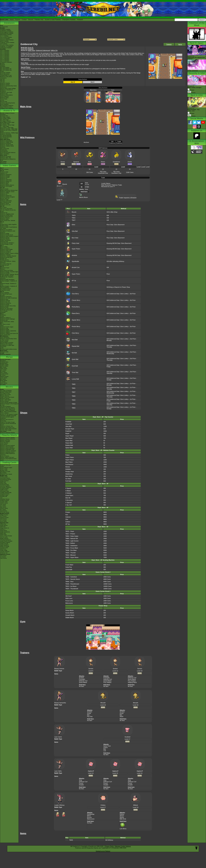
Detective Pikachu (5, 218)
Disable (81, 785)
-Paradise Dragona (5, 542)
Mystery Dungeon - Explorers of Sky (8, 282)
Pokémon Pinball (5, 330)
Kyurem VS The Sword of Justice (9, 414)
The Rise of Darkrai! (5, 406)
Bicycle (74, 212)
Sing (80, 780)
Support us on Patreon (103, 851)
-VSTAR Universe (5, 552)
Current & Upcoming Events (7, 103)
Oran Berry (75, 294)
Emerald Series (4, 374)
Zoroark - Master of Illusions (7, 410)
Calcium (68, 517)
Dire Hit (68, 498)
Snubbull (128, 737)
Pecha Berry (76, 307)
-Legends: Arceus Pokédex (7, 43)
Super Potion (76, 249)
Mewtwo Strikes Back (6, 392)
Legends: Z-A (4, 173)
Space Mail (69, 448)
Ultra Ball (75, 231)
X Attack (68, 491)
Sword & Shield (4, 189)
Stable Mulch (70, 618)
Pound (81, 783)
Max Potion (69, 462)
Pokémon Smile (4, 200)
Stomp (122, 817)
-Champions (3, 78)
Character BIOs (4, 362)
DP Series (3, 375)
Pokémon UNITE (5, 182)
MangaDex (3, 361)
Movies (9, 387)
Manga (9, 357)
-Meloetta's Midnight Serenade (8, 416)
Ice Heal (68, 479)
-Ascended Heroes (5, 478)
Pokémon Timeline (5, 83)
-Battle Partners (4, 538)
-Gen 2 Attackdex (5, 52)
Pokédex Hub (39, 20)
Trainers (169, 44)
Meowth (103, 703)
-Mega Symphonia (5, 532)
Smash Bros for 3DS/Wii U (7, 243)
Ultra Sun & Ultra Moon (6, 209)
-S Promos (3, 557)
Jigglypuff (91, 771)
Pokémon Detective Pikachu (8, 433)
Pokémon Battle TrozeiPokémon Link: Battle (9, 228)
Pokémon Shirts (4, 98)
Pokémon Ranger (5, 305)
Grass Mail (69, 441)
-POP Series (3, 521)
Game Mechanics (5, 74)
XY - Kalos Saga (4, 126)
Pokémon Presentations (6, 95)
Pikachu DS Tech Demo (6, 308)
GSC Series (3, 370)
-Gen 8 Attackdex (5, 60)
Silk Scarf (68, 596)
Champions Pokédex (69, 20)
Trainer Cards (4, 469)
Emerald (2, 295)
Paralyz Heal (69, 472)
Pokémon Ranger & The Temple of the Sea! (9, 404)
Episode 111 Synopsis (195, 88)
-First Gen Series (5, 512)
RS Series (3, 371)
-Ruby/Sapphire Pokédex (7, 32)
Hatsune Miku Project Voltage (8, 88)
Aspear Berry (76, 320)
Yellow (2, 326)
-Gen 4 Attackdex (5, 54)
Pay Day (90, 717)
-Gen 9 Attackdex (5, 61)
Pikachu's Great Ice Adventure (8, 451)
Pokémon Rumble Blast (6, 257)
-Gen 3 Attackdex (5, 53)
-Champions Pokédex (6, 48)
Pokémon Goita (4, 352)
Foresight (82, 679)
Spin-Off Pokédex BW (6, 70)
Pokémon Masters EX (6, 181)
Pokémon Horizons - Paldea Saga (9, 133)
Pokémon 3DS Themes (6, 344)
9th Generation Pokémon (7, 106)
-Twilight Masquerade (6, 493)
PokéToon (3, 147)
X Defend (68, 493)
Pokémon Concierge (6, 156)
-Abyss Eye (3, 524)
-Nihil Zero (3, 527)
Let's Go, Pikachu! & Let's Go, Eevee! (8, 211)
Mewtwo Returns (5, 396)
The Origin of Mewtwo (6, 391)
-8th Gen (2, 81)
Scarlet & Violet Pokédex (53, 20)
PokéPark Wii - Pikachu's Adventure (7, 278)
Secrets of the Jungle (6, 430)
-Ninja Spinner (4, 525)
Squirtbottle (75, 261)
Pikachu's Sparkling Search (7, 452)
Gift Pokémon (112, 142)
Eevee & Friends (5, 456)
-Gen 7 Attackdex (5, 58)
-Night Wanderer (4, 545)
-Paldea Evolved (4, 500)
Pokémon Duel (4, 242)
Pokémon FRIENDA (5, 354)
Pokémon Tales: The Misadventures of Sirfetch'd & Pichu (8, 159)
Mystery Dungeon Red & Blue (8, 306)
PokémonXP (3, 87)
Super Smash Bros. (5, 335)
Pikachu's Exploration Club (7, 449)
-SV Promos (3, 516)
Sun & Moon (3, 207)
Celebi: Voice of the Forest (7, 397)
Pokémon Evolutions (6, 143)
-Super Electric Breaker (6, 541)
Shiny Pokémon (4, 138)
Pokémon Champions (6, 175)
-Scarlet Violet (4, 502)
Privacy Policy (109, 846)
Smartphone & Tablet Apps (7, 345)
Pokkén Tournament (5, 240)
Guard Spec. (69, 495)
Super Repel (69, 436)
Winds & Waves (4, 169)
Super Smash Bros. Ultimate (8, 221)
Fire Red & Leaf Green (6, 294)
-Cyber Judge (4, 550)
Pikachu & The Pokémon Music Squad (8, 459)
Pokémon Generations (6, 141)
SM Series (3, 384)
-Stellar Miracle (4, 544)
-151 (1, 498)
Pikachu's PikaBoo (5, 442)
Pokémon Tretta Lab (5, 251)
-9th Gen (2, 79)
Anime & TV (9, 111)
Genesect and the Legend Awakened (7, 418)
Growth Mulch (70, 615)
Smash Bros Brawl (5, 290)
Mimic (89, 816)
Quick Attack (83, 682)
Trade (103, 178)
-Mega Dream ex (5, 528)
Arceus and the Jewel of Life (8, 409)
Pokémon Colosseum (6, 297)
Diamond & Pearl (5, 268)
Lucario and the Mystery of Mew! (9, 402)
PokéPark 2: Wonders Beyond (8, 256)
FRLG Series (4, 373)
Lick (105, 751)
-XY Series (3, 506)
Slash (122, 717)
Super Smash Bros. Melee (7, 322)
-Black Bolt (3, 482)
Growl (89, 713)
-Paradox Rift (4, 496)
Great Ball (69, 424)
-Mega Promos (4, 515)
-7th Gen (2, 82)
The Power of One (5, 393)
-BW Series (3, 507)
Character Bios (4, 116)
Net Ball (74, 353)
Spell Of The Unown (5, 395)
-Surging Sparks (4, 489)
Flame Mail (69, 443)
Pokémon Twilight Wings (7, 142)
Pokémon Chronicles (6, 134)
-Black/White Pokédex (6, 35)
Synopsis (191, 113)
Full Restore (69, 464)
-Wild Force (3, 549)
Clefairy (103, 805)
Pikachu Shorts (9, 435)
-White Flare (3, 483)
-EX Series (3, 510)
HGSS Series (4, 378)
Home (12, 20)
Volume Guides (4, 366)
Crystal (2, 316)
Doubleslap (91, 814)
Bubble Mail (69, 445)
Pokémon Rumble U (5, 252)
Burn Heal (75, 238)
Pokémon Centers (5, 85)
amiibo (2, 348)
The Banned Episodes (6, 137)
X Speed (68, 488)
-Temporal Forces (5, 494)
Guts (86, 189)
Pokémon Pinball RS (6, 303)
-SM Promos (3, 519)
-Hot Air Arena (4, 537)
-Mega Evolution (4, 481)
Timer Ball (75, 372)
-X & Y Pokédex (4, 36)
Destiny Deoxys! (4, 401)
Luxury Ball (75, 379)
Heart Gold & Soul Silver (7, 270)
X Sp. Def (69, 505)
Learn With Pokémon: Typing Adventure (8, 262)
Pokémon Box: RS (5, 302)
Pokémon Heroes (5, 399)
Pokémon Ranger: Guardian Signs (9, 272)
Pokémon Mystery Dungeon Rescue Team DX (7, 198)
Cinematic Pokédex (5, 73)
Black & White (4, 247)
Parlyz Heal (75, 243)
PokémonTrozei (4, 307)
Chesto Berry (76, 300)
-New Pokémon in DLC (6, 107)
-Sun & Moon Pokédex (6, 37)
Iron (67, 515)
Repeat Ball (75, 346)
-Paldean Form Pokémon (7, 108)
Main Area (93, 90)
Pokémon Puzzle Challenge (7, 319)
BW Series (3, 379)
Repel (67, 433)
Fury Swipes (107, 682)
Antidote (74, 255)
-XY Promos (3, 520)
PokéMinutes (4, 150)
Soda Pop (69, 567)
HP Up (74, 281)
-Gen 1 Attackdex (5, 50)
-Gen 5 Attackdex (5, 56)
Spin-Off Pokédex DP (6, 69)
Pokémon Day (4, 94)
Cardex (2, 71)
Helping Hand (132, 682)
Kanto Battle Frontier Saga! (7, 122)
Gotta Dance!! (4, 444)
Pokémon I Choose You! (7, 426)
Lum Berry (123, 828)
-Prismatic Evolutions (6, 487)
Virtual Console (4, 341)
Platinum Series (4, 377)
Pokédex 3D (3, 259)
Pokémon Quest (4, 219)
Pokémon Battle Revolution (7, 280)
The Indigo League (5, 117)
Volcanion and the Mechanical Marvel (8, 424)
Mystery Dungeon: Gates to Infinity (9, 253)
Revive (68, 467)
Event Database (4, 104)
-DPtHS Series (4, 508)
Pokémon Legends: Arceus (7, 192)
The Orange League (5, 118)
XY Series (3, 382)
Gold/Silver (3, 315)
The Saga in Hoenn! (5, 121)
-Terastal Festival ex (5, 540)
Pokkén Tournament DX (6, 217)
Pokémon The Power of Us (7, 427)
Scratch (81, 678)
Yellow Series (4, 369)
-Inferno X (3, 529)
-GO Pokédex (4, 44)
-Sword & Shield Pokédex (7, 40)
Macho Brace (83, 197)
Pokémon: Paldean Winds (7, 146)
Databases (9, 23)
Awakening (69, 474)
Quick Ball (75, 359)
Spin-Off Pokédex (5, 67)
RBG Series (3, 367)
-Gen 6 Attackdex (5, 57)
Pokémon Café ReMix (6, 180)
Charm (106, 747)
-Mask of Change (5, 546)
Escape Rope (70, 429)
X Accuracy (69, 500)
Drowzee (134, 198)
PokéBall (68, 422)
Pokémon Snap (4, 328)
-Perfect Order (4, 477)
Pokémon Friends (5, 177)
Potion (67, 455)
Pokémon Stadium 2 (5, 318)
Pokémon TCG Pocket (6, 186)
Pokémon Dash (4, 299)
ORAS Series (4, 383)
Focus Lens (69, 601)
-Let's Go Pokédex (5, 39)
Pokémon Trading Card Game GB (9, 333)
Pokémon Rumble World (7, 235)
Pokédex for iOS (4, 265)
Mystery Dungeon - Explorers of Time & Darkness (8, 287)
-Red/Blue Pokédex (5, 29)
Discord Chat (4, 102)
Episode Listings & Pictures (7, 113)
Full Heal (68, 481)
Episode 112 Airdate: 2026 (194, 110)
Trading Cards (9, 462)
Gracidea (75, 287)
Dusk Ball (75, 366)
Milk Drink (123, 819)
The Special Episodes (6, 135)
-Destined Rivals (4, 485)
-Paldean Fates (4, 495)
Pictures (191, 93)
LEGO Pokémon (4, 96)
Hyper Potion (70, 460)
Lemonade (69, 569)
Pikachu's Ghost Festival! (7, 447)
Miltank (136, 805)
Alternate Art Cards (5, 472)
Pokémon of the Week (6, 77)
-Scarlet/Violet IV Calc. (6, 75)
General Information (5, 359)
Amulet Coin (76, 267)
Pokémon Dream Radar (6, 249)
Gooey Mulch (70, 613)
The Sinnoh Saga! (5, 124)
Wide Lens (69, 598)
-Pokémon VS (4, 553)
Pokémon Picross (5, 238)
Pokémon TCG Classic (6, 474)
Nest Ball (75, 340)
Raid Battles (3, 473)
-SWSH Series (4, 503)
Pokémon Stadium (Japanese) (8, 331)
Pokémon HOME (5, 193)
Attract (122, 816)
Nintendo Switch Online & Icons (8, 349)
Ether (73, 225)
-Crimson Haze (4, 548)
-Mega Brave (4, 531)
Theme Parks (4, 99)
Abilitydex (3, 66)
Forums (18, 20)
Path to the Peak (5, 149)
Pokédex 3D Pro (4, 260)
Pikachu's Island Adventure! (7, 448)
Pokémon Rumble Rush (6, 215)
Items (180, 44)
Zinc (67, 519)
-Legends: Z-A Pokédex (6, 46)
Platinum (2, 269)
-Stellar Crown (4, 490)
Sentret (91, 669)
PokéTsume (3, 163)
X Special (68, 503)
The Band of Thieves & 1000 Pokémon (8, 232)
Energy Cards (4, 470)
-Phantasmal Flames (6, 479)
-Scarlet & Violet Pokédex (7, 45)
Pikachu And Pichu (5, 440)
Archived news (4, 27)
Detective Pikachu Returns (7, 185)
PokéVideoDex (4, 151)
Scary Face (107, 746)
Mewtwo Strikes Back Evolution (8, 429)
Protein (68, 512)
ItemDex (2, 64)
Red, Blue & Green (5, 324)
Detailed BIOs (4, 363)
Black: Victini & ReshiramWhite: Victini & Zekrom (8, 412)
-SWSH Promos (4, 517)
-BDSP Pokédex (4, 41)
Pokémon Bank (4, 226)
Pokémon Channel (5, 301)
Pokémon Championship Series (8, 86)
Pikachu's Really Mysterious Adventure (7, 454)
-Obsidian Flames (5, 499)
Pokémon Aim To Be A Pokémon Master (9, 131)
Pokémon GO (4, 179)
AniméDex (3, 114)
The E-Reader (4, 311)
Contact (24, 20)
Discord (31, 20)
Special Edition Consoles (7, 343)
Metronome (69, 603)
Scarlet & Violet (4, 172)
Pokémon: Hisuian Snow (7, 145)
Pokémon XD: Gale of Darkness (9, 298)
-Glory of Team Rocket (6, 536)
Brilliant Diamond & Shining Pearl (9, 190)
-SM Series (3, 504)
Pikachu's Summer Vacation (7, 438)
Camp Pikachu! (4, 443)
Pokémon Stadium (5, 332)
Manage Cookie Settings (123, 846)
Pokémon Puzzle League (7, 327)
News (2, 25)
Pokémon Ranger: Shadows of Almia (8, 284)
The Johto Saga (4, 120)
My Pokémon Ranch (5, 289)
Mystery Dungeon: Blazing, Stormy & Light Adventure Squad (9, 275)
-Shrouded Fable (5, 491)
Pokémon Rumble (5, 273)
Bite (88, 715)
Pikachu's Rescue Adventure (8, 439)
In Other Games (4, 340)
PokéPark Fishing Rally (6, 310)
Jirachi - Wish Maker (6, 400)
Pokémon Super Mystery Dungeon (9, 236)
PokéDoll (68, 431)
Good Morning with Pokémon (8, 153)
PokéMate (3, 312)
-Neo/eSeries (4, 511)
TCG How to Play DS (6, 264)
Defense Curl (83, 681)
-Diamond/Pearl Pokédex (7, 33)
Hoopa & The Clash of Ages (7, 422)
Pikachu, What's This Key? (7, 457)
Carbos (68, 522)
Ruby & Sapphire (5, 293)
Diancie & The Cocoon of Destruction (7, 420)
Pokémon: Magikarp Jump (7, 214)
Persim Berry (76, 326)
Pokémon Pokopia (5, 176)
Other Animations (5, 154)
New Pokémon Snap (6, 202)
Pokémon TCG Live (5, 205)
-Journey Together (5, 486)
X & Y (2, 223)
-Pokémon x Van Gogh (6, 92)
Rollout (122, 814)
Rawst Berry (76, 313)
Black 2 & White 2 (5, 248)
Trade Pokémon (119, 142)
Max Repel (69, 438)
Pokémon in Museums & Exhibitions (7, 90)
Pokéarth (80, 20)
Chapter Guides (4, 365)
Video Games (9, 165)
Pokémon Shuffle (5, 234)
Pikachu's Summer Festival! (7, 446)
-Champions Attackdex (6, 62)
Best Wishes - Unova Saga (7, 125)
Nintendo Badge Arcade (6, 244)
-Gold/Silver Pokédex (6, 31)
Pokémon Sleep (4, 184)
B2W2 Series (4, 380)
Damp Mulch (69, 610)
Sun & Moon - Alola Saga (7, 128)
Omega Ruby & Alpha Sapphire (8, 224)
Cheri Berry (75, 333)
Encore (89, 817)
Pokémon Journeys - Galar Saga (9, 129)
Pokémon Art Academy (6, 230)
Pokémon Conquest (5, 255)
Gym (113, 90)
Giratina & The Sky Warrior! (7, 408)
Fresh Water (69, 565)
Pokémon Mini (4, 320)
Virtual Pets (3, 347)
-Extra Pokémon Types (6, 468)
